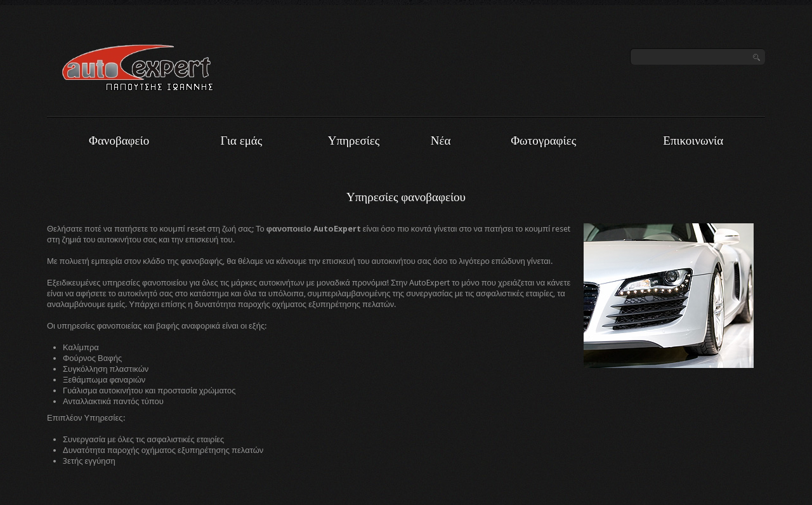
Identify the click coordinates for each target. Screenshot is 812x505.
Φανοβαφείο (119, 141)
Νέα (441, 141)
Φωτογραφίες (543, 141)
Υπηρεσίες (354, 141)
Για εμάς (242, 141)
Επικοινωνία (693, 141)
